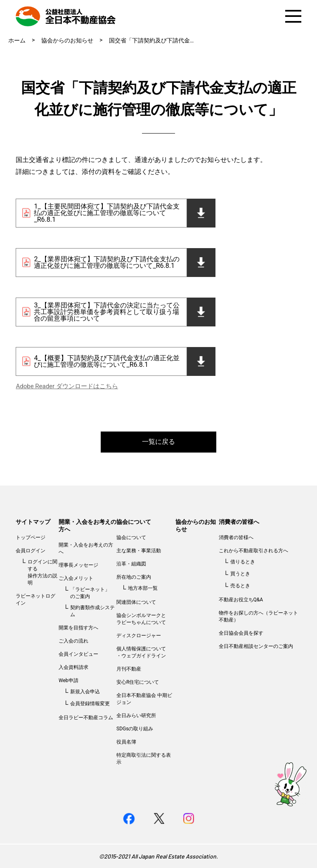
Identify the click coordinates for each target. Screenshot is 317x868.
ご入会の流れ (73, 641)
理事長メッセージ (78, 565)
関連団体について (136, 602)
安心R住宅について (138, 682)
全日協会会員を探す (241, 633)
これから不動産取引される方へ (253, 551)
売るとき (240, 586)
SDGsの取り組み (135, 729)
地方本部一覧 (143, 588)
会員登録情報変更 (90, 704)
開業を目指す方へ (78, 628)
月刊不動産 (129, 669)
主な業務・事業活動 (139, 551)
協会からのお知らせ (67, 40)
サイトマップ (33, 522)
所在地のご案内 (134, 577)
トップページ (31, 537)
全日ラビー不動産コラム (86, 718)
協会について (134, 522)
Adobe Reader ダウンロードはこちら (67, 386)
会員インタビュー (78, 654)
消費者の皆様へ (239, 522)
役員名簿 (126, 742)
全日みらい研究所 (136, 716)
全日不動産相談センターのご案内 (256, 646)
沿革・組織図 (131, 564)
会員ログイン (31, 551)
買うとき (240, 574)
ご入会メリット (76, 578)
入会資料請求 (73, 667)
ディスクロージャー (139, 636)
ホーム (17, 40)
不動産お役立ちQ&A (241, 600)
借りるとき (243, 562)
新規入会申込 (85, 692)
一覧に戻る (158, 442)
